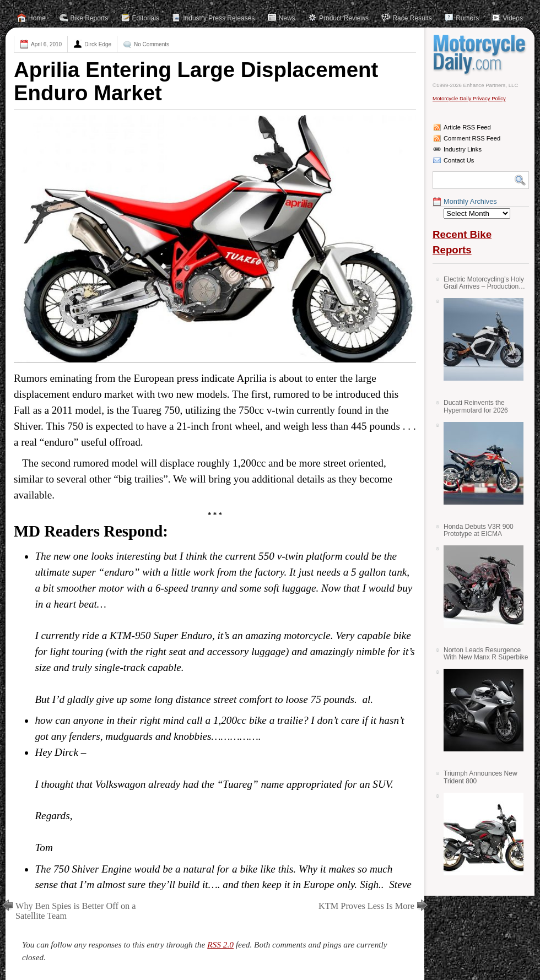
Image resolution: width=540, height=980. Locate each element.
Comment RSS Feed (472, 138)
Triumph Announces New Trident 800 (480, 777)
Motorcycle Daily (481, 55)
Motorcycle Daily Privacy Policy (469, 98)
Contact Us (459, 160)
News (287, 18)
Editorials (146, 18)
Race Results (412, 18)
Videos (512, 18)
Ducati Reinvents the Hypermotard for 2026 (476, 406)
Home (37, 18)
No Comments (152, 44)
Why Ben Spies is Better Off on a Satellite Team (76, 911)
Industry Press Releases (219, 18)
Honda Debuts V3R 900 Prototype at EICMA (479, 530)
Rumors (467, 18)
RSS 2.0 (220, 944)
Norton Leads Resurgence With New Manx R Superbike (486, 654)
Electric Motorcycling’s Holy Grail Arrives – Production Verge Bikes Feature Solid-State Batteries (484, 283)
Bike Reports (90, 18)
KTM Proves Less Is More (366, 906)
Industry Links (463, 149)
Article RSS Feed (467, 127)
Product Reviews (344, 18)
